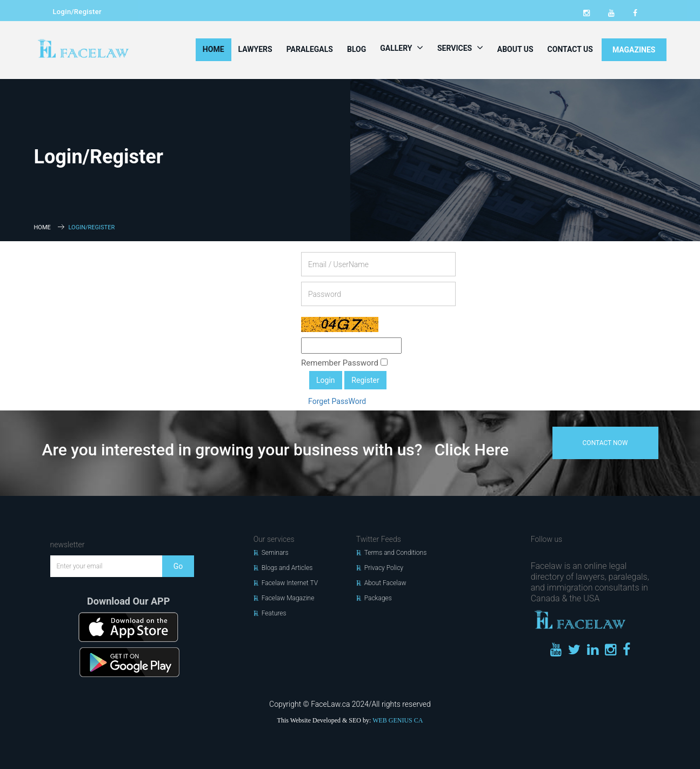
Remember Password (344, 363)
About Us (515, 49)
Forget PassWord (337, 401)
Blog (356, 49)
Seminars (275, 553)
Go (178, 566)
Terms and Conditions (396, 553)
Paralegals (310, 49)
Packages (378, 598)
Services (460, 48)
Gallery (402, 48)
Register (365, 380)
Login (326, 380)
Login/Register (77, 12)
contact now (605, 443)
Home (214, 49)
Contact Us (570, 49)
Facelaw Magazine (288, 598)
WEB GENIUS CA (398, 720)
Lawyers (255, 49)
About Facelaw (385, 583)
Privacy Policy (384, 568)
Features (274, 613)
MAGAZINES (634, 50)
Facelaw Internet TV (290, 583)
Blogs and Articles (287, 568)
